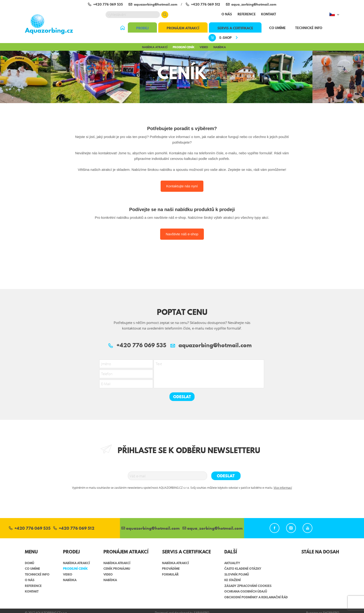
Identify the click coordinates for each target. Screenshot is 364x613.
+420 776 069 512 (74, 529)
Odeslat (182, 397)
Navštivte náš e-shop (182, 234)
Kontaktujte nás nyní (182, 186)
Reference (247, 14)
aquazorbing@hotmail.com (151, 529)
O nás (227, 14)
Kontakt (269, 14)
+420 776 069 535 (30, 529)
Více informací (283, 488)
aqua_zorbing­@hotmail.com (213, 529)
